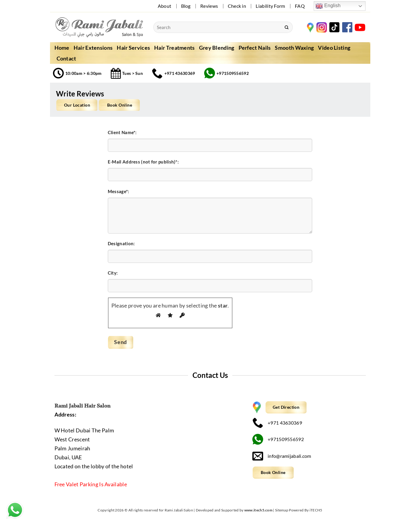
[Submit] (286, 27)
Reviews (209, 6)
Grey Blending (217, 48)
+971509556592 (278, 439)
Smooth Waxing (294, 48)
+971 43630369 (277, 423)
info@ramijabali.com (282, 456)
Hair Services (133, 48)
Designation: (121, 243)
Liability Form (270, 6)
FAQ (300, 6)
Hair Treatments (175, 48)
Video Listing (334, 48)
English (328, 6)
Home (62, 48)
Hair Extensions (93, 48)
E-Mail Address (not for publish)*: (143, 162)
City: (113, 273)
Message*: (119, 191)
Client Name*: (122, 132)
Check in (237, 6)
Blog (186, 6)
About (165, 6)
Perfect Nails (255, 48)
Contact (66, 58)
